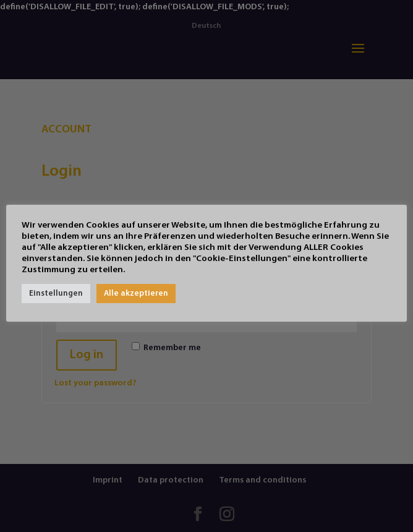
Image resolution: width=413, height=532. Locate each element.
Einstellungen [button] (56, 294)
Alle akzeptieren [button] (136, 294)
